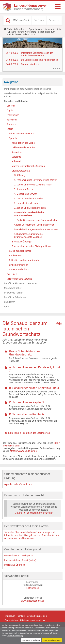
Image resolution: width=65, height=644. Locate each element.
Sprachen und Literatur (41, 29)
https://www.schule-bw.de (23, 451)
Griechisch (12, 274)
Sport (7, 307)
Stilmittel (16, 161)
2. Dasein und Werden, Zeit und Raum (33, 185)
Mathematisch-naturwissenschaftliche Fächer (28, 89)
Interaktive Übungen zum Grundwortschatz (36, 229)
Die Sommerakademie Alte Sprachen (40, 60)
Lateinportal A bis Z (19, 269)
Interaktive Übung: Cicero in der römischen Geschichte (37, 54)
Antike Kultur (16, 256)
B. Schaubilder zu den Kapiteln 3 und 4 (34, 388)
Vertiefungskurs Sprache (19, 279)
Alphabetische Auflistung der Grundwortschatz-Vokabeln (29, 235)
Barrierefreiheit (11, 620)
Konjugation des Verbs (23, 143)
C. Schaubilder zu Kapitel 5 (26, 402)
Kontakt (21, 616)
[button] (39, 20)
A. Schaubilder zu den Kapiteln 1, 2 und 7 (34, 369)
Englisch (11, 110)
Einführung (20, 175)
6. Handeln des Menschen (27, 203)
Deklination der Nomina (23, 147)
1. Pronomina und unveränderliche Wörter (35, 180)
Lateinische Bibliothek (20, 251)
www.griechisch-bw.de (33, 601)
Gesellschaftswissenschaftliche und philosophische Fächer (30, 95)
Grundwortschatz (27, 32)
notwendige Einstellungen (31, 640)
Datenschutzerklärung (15, 636)
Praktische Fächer (13, 293)
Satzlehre (16, 157)
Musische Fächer (13, 288)
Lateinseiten (33, 588)
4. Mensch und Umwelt (26, 194)
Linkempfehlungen (19, 265)
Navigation (11, 82)
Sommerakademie (30, 64)
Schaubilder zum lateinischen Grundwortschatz (30, 214)
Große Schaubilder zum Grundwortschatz (38, 220)
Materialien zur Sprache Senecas (28, 166)
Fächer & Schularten (17, 29)
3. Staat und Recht (24, 189)
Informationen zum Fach (22, 134)
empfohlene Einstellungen (52, 640)
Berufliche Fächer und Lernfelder (21, 283)
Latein (58, 29)
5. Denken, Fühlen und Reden (29, 199)
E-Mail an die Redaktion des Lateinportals (29, 433)
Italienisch (12, 120)
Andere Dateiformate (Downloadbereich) (35, 225)
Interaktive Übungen (22, 242)
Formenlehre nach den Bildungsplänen (31, 246)
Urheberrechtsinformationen (33, 620)
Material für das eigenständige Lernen (34, 513)
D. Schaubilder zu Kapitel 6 (26, 414)
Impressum (10, 616)
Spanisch (11, 124)
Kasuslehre (17, 152)
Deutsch (11, 106)
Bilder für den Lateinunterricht (24, 260)
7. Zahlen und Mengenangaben (30, 208)
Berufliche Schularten (15, 297)
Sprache (12, 32)
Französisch (13, 115)
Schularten (10, 302)
